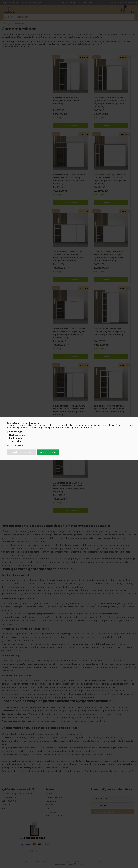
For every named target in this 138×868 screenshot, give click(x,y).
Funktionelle (16, 438)
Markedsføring (17, 435)
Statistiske (15, 441)
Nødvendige (16, 432)
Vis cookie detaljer (15, 445)
